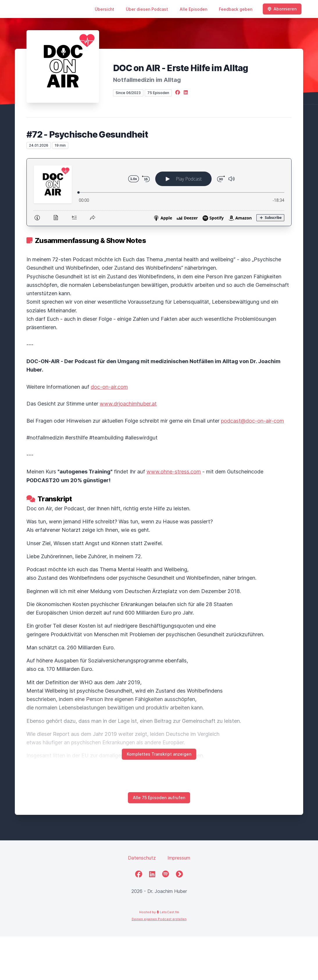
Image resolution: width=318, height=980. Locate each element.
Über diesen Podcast (147, 9)
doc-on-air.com (109, 387)
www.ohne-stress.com (174, 472)
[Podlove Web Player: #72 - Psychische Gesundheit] (159, 192)
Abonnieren (282, 9)
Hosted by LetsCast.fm (159, 912)
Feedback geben (236, 9)
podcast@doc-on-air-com (252, 421)
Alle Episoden (193, 9)
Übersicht (104, 9)
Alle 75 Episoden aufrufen (159, 798)
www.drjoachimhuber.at (128, 404)
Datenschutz (142, 858)
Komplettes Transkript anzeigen (159, 754)
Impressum (179, 858)
